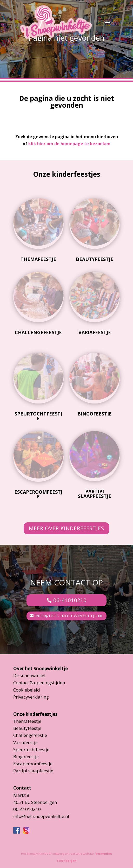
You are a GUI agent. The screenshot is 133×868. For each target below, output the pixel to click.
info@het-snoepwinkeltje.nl (69, 616)
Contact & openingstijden (39, 683)
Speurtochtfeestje (38, 416)
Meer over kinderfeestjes (66, 528)
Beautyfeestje (95, 259)
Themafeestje (38, 259)
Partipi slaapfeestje (95, 494)
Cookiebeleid (27, 690)
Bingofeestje (95, 414)
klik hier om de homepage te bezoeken (69, 144)
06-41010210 (70, 600)
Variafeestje (95, 332)
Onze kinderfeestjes (35, 714)
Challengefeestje (38, 332)
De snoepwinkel (29, 676)
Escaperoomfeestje (38, 494)
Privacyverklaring (31, 697)
